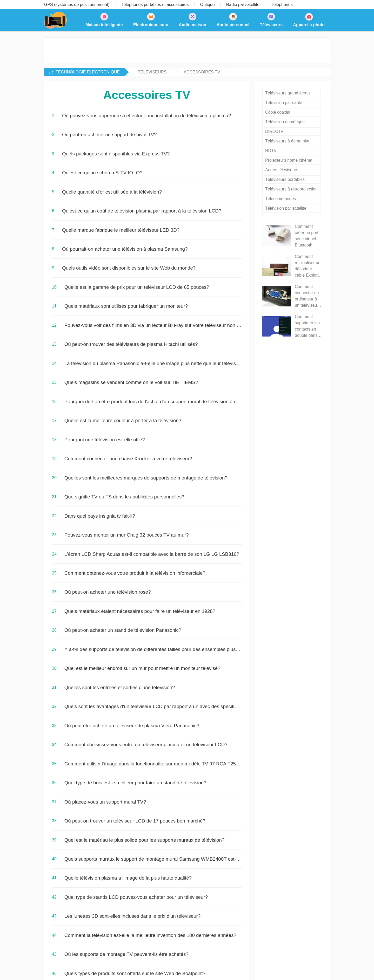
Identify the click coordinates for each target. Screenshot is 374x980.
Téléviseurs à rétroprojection (291, 189)
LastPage (89, 847)
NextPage (64, 847)
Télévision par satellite (286, 208)
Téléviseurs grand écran (288, 93)
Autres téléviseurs (282, 170)
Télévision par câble (284, 103)
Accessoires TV (202, 72)
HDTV (271, 151)
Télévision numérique (285, 122)
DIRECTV (274, 131)
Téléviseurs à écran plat (287, 141)
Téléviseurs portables (285, 179)
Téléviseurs (152, 72)
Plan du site (238, 969)
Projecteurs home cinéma (289, 160)
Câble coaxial (278, 112)
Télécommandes (280, 199)
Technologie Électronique (88, 72)
